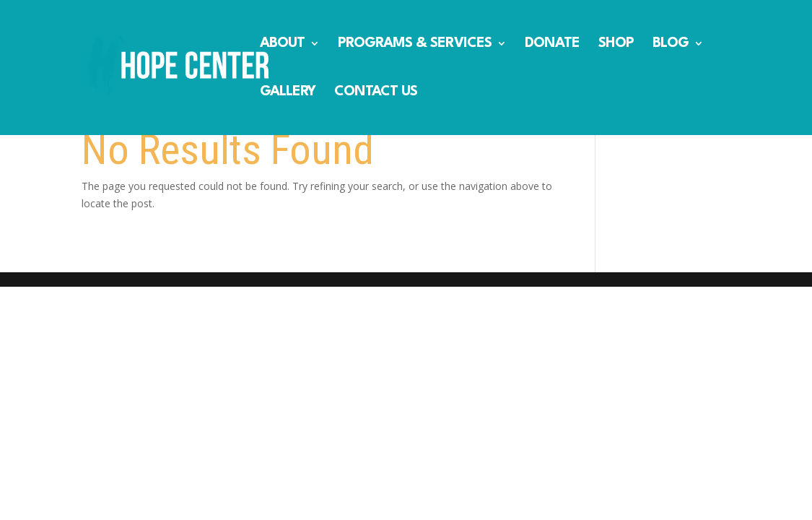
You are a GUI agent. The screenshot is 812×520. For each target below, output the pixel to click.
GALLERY (288, 93)
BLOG (671, 44)
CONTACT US (376, 93)
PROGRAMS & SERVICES (415, 44)
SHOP (616, 44)
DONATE (552, 44)
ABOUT (282, 44)
